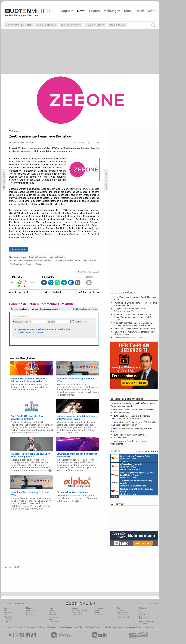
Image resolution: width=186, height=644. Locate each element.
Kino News (11, 627)
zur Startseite (54, 292)
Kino (127, 11)
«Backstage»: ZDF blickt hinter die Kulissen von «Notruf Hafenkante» (130, 417)
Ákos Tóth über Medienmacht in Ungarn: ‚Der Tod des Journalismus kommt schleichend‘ (134, 324)
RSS (5, 610)
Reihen (29, 613)
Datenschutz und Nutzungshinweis (146, 618)
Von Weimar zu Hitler (18, 25)
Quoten (94, 11)
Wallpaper (39, 264)
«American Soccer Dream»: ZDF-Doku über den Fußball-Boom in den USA (134, 423)
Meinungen (112, 11)
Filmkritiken (41, 627)
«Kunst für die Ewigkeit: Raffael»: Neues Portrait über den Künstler (135, 304)
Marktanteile (76, 613)
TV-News (52, 610)
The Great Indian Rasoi (20, 264)
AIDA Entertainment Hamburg (130, 458)
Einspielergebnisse (123, 615)
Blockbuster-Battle (123, 617)
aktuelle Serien (111, 627)
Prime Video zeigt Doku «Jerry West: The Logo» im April (135, 298)
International (54, 617)
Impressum (143, 623)
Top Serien (150, 627)
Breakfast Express (38, 257)
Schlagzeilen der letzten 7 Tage (128, 338)
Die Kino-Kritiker (122, 613)
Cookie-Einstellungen (147, 621)
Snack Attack (90, 261)
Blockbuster (90, 627)
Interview (29, 615)
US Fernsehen (52, 627)
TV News (61, 627)
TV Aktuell (19, 627)
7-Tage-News (8, 617)
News (81, 11)
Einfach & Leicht (57, 257)
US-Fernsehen (54, 621)
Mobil (6, 615)
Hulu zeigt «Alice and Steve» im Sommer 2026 (134, 329)
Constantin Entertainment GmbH (131, 483)
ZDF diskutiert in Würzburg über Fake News (131, 430)
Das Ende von (117, 25)
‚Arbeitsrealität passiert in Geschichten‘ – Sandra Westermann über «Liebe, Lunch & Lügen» (133, 317)
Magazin (67, 11)
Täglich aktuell (77, 615)
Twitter (6, 621)
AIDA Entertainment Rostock (133, 475)
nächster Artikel (89, 292)
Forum (139, 11)
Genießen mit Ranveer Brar (68, 261)
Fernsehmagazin (30, 627)
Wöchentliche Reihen (79, 610)
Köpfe (51, 619)
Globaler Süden (95, 25)
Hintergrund (31, 610)
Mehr (152, 11)
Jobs (141, 613)
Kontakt (142, 615)
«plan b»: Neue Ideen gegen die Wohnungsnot (128, 442)
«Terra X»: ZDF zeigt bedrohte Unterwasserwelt (128, 436)
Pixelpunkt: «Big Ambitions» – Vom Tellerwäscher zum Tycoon (129, 310)
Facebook (7, 619)
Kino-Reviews (99, 615)
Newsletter (7, 613)
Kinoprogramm (122, 627)
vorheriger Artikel (20, 292)
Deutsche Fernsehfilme (137, 627)
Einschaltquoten (71, 627)
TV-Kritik (97, 613)
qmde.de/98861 (93, 272)
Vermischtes (53, 613)
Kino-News (120, 610)
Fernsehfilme (100, 627)
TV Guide (81, 627)
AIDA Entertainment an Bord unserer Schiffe (126, 467)
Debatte (97, 610)
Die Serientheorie (46, 25)
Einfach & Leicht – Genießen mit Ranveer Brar (31, 261)
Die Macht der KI (71, 25)
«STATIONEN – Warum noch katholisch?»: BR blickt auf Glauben (134, 333)
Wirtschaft (53, 615)
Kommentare (19, 249)
